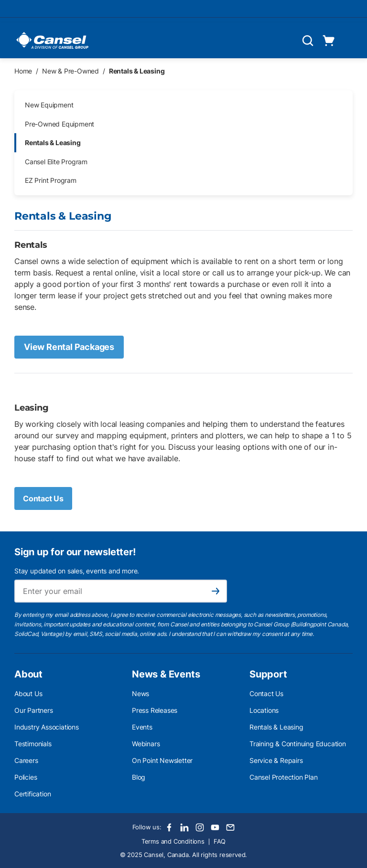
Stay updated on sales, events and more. (77, 571)
